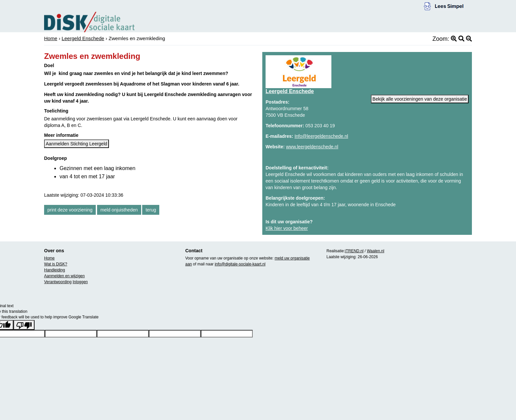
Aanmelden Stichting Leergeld (77, 144)
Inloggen (80, 282)
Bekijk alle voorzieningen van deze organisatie (420, 99)
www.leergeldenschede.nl (312, 147)
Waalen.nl (376, 251)
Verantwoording (58, 282)
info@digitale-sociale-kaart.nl (240, 264)
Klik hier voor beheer (287, 228)
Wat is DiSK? (56, 264)
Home (51, 38)
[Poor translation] (24, 325)
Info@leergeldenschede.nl (321, 136)
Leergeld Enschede (83, 38)
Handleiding (54, 270)
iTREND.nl (354, 251)
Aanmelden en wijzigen (64, 276)
